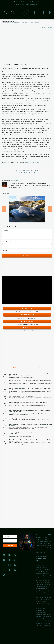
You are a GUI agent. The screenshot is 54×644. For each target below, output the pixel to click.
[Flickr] (4, 565)
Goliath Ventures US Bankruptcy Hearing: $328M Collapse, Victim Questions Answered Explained (28, 403)
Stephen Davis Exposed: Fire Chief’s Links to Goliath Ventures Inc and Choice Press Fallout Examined (30, 381)
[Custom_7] (12, 574)
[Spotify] (4, 575)
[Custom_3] (9, 574)
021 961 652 (21, 5)
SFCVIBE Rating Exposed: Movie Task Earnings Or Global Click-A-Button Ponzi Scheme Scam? (29, 433)
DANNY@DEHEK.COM (33, 5)
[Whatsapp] (15, 560)
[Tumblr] (9, 570)
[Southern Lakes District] (27, 47)
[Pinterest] (4, 570)
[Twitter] (15, 555)
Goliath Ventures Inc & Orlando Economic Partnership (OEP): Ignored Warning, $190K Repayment (31, 425)
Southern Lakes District (29, 162)
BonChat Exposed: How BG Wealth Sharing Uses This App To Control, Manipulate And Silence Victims (30, 389)
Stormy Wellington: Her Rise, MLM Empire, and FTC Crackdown (25, 418)
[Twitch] (4, 560)
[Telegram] (9, 560)
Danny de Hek (6, 162)
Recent (15, 368)
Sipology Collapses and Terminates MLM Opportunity (23, 396)
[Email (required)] (27, 246)
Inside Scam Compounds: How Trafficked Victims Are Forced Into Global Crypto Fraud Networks (29, 374)
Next (49, 27)
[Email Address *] (10, 541)
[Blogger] (15, 570)
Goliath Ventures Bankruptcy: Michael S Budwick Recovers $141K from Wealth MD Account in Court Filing (30, 411)
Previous (44, 27)
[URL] (27, 250)
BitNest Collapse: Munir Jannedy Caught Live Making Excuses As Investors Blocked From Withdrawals (30, 440)
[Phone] (15, 565)
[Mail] (9, 565)
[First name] (10, 536)
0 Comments (38, 162)
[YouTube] (4, 555)
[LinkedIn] (9, 555)
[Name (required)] (27, 242)
